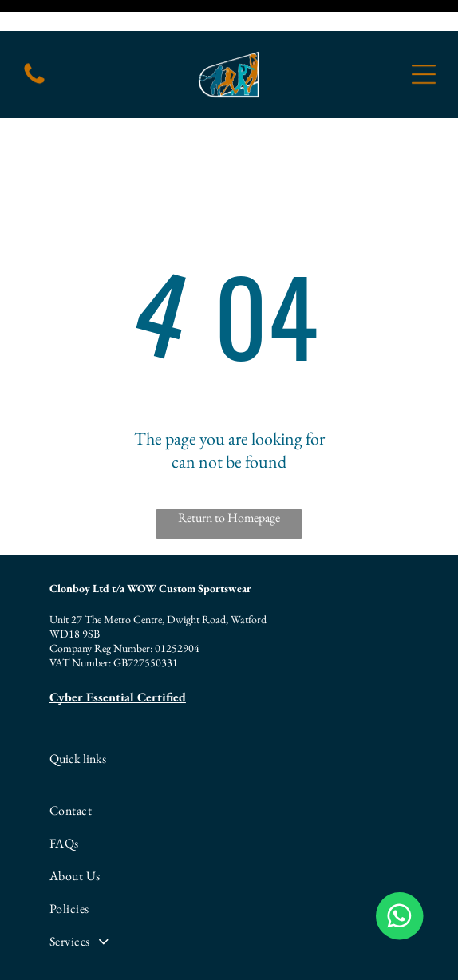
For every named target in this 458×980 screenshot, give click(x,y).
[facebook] (100, 947)
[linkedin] (229, 947)
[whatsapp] (358, 947)
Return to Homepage (229, 463)
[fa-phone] (34, 51)
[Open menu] (424, 43)
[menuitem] (227, 748)
